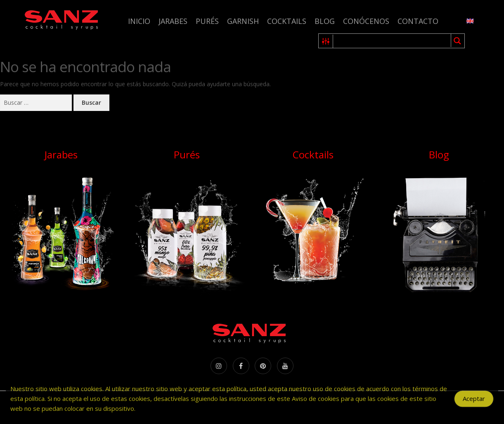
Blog (325, 21)
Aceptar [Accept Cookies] (474, 403)
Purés (207, 21)
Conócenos (366, 21)
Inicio (139, 21)
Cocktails (287, 21)
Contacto (418, 21)
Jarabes (173, 21)
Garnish (243, 21)
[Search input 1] (392, 41)
